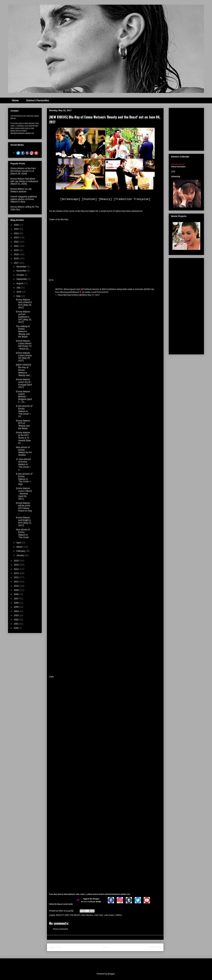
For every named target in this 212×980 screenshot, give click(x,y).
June (19, 292)
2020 (17, 250)
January (21, 555)
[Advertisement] (186, 306)
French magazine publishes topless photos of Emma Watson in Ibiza (24, 199)
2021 (17, 246)
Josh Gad (98, 915)
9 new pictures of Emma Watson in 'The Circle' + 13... (24, 411)
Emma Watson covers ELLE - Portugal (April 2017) (24, 383)
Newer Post (55, 947)
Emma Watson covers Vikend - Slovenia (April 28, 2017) (24, 493)
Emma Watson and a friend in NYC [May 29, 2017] (24, 303)
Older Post (156, 947)
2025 (17, 229)
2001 (17, 624)
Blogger (111, 974)
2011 (17, 582)
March (20, 547)
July (19, 288)
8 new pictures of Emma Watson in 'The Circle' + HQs (24, 479)
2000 (17, 628)
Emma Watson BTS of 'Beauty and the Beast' (23, 425)
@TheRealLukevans (90, 289)
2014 (17, 569)
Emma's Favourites (38, 100)
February (21, 551)
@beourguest (70, 289)
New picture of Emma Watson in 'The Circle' (23, 533)
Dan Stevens (87, 915)
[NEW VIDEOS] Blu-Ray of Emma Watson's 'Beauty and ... (24, 370)
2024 (17, 233)
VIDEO (119, 915)
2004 (17, 611)
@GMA (147, 289)
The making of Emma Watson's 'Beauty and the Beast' (23, 331)
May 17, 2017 (94, 295)
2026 (17, 225)
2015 (17, 565)
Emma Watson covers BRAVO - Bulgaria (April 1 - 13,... (24, 397)
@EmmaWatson (109, 289)
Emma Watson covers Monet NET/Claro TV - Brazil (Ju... (24, 345)
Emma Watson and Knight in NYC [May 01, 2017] (24, 521)
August (20, 283)
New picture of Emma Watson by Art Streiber (24, 451)
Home (15, 100)
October (21, 275)
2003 (17, 615)
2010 (17, 586)
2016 (17, 561)
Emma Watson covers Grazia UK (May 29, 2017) (24, 357)
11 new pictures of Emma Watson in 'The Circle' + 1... (23, 464)
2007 (17, 599)
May (19, 296)
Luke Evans (109, 915)
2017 (17, 263)
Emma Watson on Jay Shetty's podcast (21, 190)
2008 (17, 594)
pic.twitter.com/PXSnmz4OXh (95, 292)
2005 (17, 607)
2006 (17, 603)
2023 (17, 238)
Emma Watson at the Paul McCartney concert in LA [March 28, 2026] (23, 171)
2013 (17, 573)
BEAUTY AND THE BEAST (68, 915)
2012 (17, 577)
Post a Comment (60, 929)
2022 (17, 242)
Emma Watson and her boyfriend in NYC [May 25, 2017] (24, 317)
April (19, 543)
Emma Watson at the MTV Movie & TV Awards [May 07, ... (23, 438)
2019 (17, 254)
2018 (17, 259)
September (22, 279)
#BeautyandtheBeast (69, 292)
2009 (17, 590)
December (22, 267)
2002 (17, 620)
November (22, 271)
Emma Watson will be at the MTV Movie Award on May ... (24, 508)
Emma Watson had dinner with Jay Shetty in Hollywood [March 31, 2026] (24, 181)
